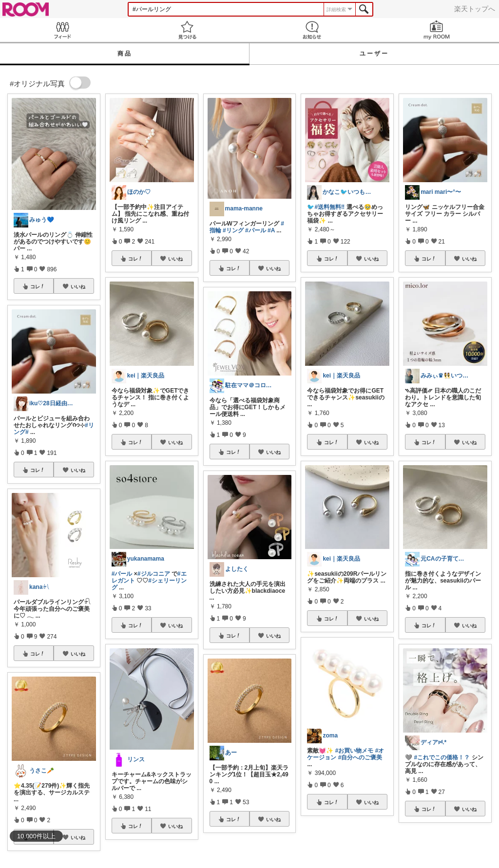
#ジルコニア (154, 574)
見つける (187, 30)
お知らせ (312, 30)
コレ (38, 286)
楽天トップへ (475, 9)
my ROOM (437, 30)
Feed (62, 30)
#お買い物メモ (355, 751)
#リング (233, 230)
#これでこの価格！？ (442, 757)
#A (271, 230)
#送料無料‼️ (329, 207)
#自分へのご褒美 (360, 757)
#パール (122, 574)
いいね (78, 286)
